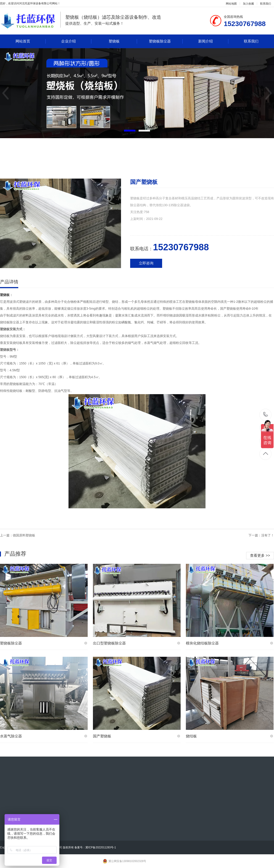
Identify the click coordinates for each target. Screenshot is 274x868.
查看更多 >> (260, 555)
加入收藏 (248, 4)
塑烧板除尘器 (166, 41)
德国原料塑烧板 (24, 535)
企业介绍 (76, 41)
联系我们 (266, 4)
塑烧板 (123, 41)
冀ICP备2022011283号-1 (101, 847)
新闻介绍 (213, 41)
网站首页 (31, 41)
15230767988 (266, 415)
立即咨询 (146, 263)
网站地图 (231, 4)
